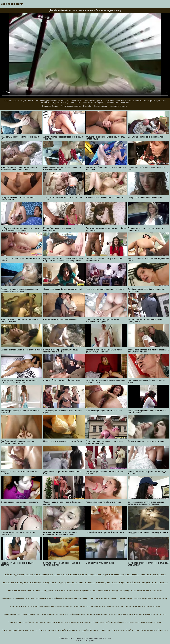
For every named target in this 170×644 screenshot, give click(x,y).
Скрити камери (101, 106)
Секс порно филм (12, 4)
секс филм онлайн (118, 106)
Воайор (55, 106)
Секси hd (87, 106)
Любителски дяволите (71, 106)
